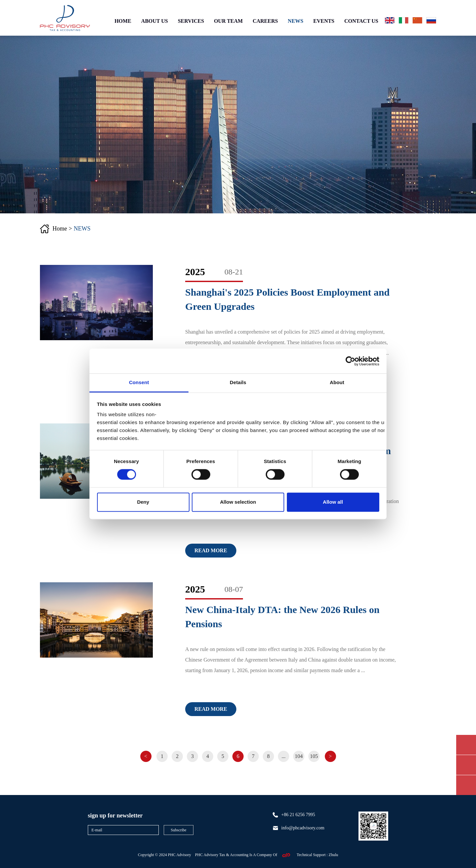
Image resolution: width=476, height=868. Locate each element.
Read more (211, 550)
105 (314, 756)
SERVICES (191, 21)
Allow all (333, 502)
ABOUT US (155, 21)
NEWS (296, 21)
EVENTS (324, 21)
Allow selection (238, 502)
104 (299, 756)
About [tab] (337, 382)
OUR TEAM (228, 21)
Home (60, 229)
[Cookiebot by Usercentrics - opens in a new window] (350, 361)
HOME (123, 21)
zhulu (334, 855)
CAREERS (265, 21)
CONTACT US (361, 21)
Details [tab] (238, 382)
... (284, 756)
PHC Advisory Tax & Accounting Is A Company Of (236, 855)
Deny (143, 502)
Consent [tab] (139, 382)
